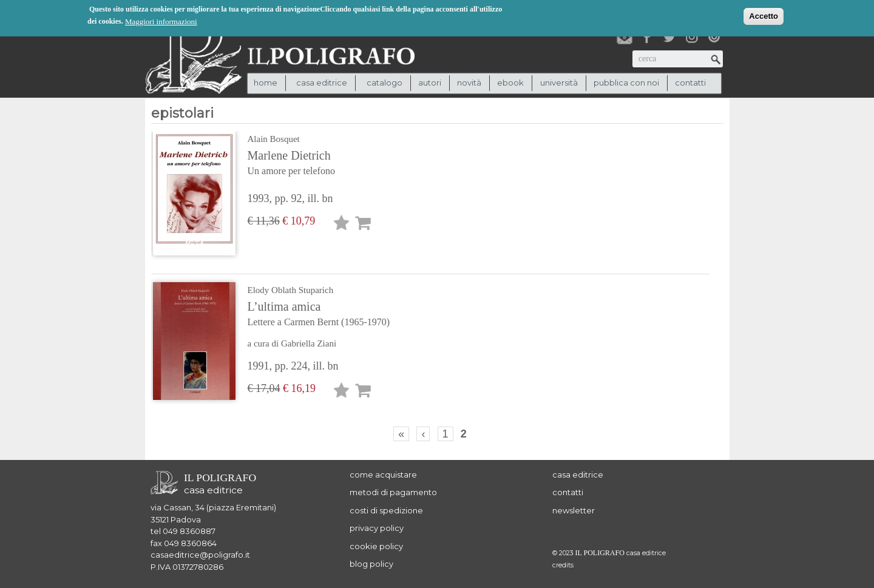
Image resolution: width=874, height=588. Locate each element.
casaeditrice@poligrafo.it (200, 555)
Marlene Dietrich (345, 164)
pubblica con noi (626, 83)
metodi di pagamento (393, 492)
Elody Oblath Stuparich (291, 290)
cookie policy (376, 546)
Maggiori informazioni (161, 21)
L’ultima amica (345, 315)
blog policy (371, 564)
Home (266, 83)
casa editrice (578, 475)
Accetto (764, 15)
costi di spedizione (386, 510)
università (559, 83)
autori (430, 83)
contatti (690, 83)
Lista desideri (342, 225)
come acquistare (383, 475)
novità (469, 83)
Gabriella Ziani (309, 343)
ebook (510, 83)
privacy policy (377, 528)
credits (563, 565)
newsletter (574, 510)
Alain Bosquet (274, 139)
